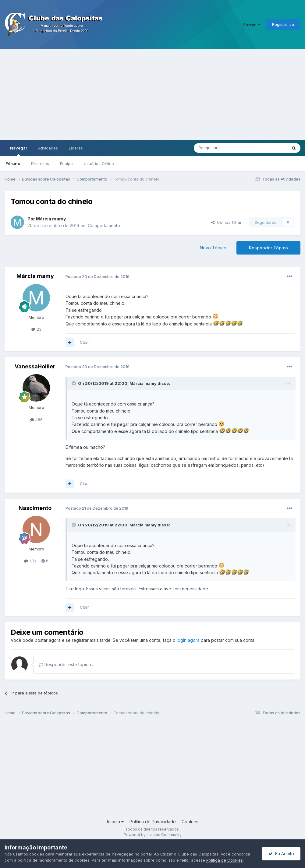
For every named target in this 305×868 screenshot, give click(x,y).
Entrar (252, 25)
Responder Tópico (268, 248)
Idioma (115, 822)
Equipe (66, 163)
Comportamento (104, 225)
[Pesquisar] (224, 148)
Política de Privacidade (153, 822)
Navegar (19, 151)
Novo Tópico (213, 248)
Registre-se (283, 24)
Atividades (48, 148)
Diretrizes (40, 163)
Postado (98, 276)
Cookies (190, 822)
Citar (84, 342)
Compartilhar (226, 222)
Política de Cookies (225, 860)
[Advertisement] (152, 94)
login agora (188, 640)
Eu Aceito (281, 854)
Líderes (76, 148)
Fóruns (13, 163)
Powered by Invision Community (153, 835)
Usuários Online (99, 163)
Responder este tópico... (66, 664)
